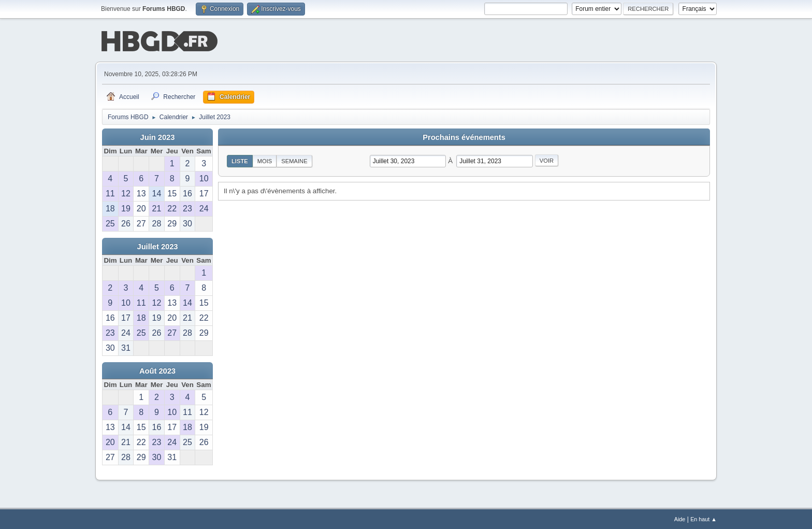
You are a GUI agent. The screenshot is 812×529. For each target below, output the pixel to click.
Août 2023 (157, 370)
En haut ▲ (704, 518)
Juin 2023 (158, 136)
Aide (680, 518)
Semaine (294, 160)
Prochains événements (464, 136)
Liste (240, 160)
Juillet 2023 (157, 246)
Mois (265, 160)
